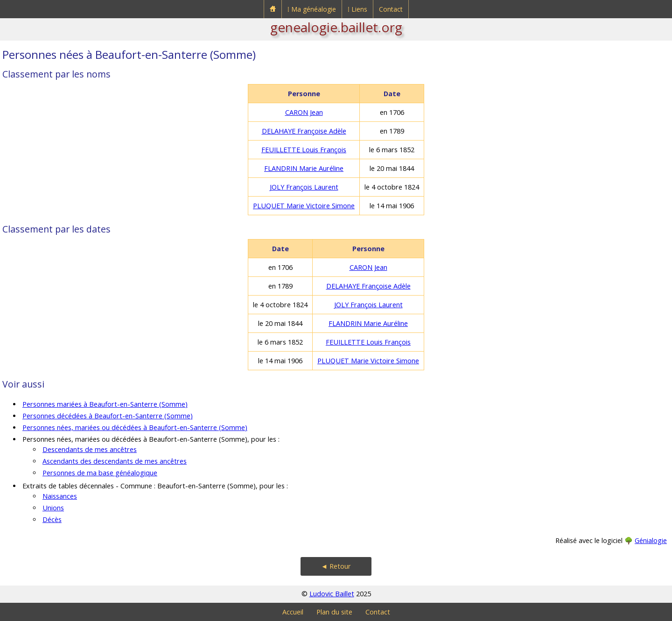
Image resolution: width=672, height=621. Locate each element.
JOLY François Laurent (304, 187)
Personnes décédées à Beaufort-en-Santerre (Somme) (108, 416)
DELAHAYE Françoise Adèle (304, 131)
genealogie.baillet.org (336, 27)
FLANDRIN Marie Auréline (304, 168)
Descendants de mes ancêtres (90, 449)
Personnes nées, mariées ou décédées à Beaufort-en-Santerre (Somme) (135, 427)
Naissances (60, 496)
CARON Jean (304, 112)
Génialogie (651, 540)
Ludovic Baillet (332, 594)
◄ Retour (336, 566)
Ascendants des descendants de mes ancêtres (115, 461)
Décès (52, 519)
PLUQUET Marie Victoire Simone (304, 206)
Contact (391, 9)
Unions (53, 508)
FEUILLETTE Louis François (304, 150)
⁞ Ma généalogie (312, 9)
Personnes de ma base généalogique (100, 473)
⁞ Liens (357, 9)
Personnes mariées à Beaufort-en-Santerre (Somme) (105, 404)
